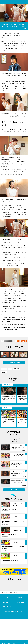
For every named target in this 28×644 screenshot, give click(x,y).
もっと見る (14, 490)
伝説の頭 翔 (17, 369)
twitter (8, 584)
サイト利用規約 (20, 602)
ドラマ (10, 369)
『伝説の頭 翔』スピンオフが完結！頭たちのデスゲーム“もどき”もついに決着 (17, 593)
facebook (14, 584)
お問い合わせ (6, 602)
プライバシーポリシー (8, 607)
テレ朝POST (14, 2)
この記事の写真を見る (14, 362)
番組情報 (4, 372)
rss (20, 584)
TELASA (4, 369)
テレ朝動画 (19, 598)
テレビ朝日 (6, 598)
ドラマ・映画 (9, 593)
